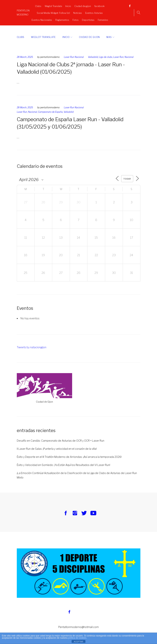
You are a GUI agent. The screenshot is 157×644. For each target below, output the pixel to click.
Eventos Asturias (94, 12)
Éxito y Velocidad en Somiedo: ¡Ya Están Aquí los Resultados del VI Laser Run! (63, 463)
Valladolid (93, 55)
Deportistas (88, 19)
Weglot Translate (53, 5)
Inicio (68, 5)
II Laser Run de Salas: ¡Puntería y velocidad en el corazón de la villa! (57, 447)
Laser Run (118, 55)
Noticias (78, 12)
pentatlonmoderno (50, 55)
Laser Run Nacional (74, 55)
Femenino (103, 19)
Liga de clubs (106, 55)
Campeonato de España (50, 110)
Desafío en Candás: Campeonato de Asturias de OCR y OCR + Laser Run (61, 439)
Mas (109, 35)
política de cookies (77, 638)
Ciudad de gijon (83, 5)
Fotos (76, 19)
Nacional (129, 55)
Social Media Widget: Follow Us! (53, 12)
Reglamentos (62, 19)
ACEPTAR (78, 642)
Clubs (38, 5)
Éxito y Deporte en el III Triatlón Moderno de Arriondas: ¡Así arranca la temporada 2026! (69, 455)
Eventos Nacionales (42, 19)
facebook (99, 5)
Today (127, 177)
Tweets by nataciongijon (32, 345)
